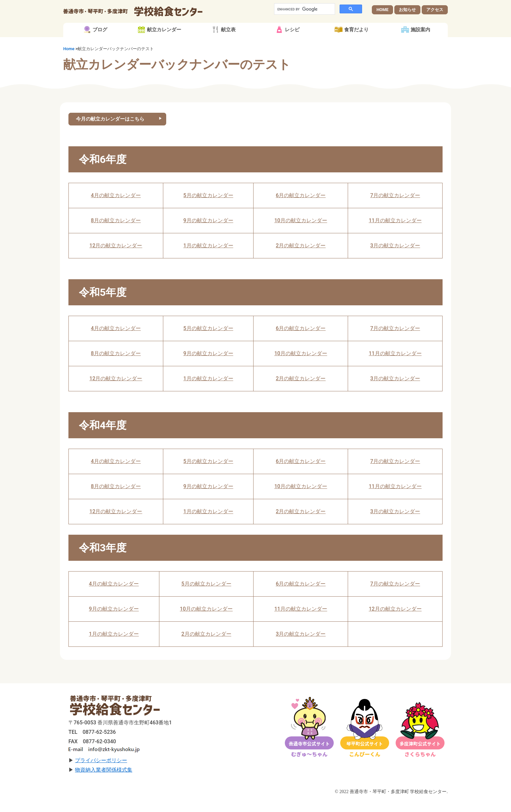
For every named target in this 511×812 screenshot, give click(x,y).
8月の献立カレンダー (116, 232)
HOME (382, 15)
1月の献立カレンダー (208, 257)
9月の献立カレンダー (208, 232)
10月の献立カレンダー (301, 232)
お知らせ (407, 15)
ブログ (100, 40)
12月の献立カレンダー (116, 257)
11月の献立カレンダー (395, 232)
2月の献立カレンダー (301, 257)
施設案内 (420, 40)
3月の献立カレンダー (395, 257)
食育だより (356, 40)
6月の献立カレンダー (301, 207)
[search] (304, 15)
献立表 (228, 40)
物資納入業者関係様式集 (104, 782)
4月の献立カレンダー (116, 207)
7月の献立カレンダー (395, 207)
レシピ (292, 40)
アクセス (435, 15)
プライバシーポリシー (101, 772)
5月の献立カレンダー (208, 207)
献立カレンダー (164, 40)
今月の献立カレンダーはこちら (113, 130)
